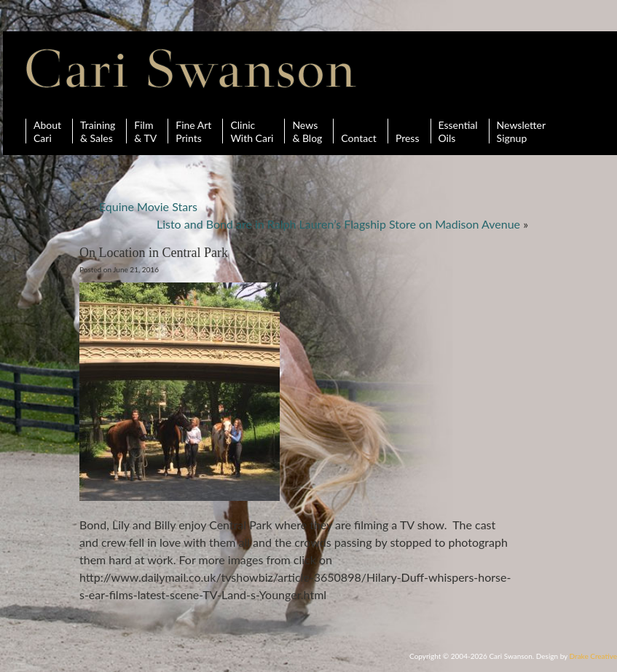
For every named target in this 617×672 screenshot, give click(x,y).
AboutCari (47, 131)
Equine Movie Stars (148, 206)
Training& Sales (98, 131)
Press (408, 131)
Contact (359, 131)
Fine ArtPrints (193, 131)
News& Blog (307, 131)
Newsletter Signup (521, 131)
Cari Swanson (191, 68)
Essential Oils (458, 131)
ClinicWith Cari (252, 131)
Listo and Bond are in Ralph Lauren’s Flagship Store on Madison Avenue (338, 224)
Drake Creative (593, 656)
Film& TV (145, 131)
